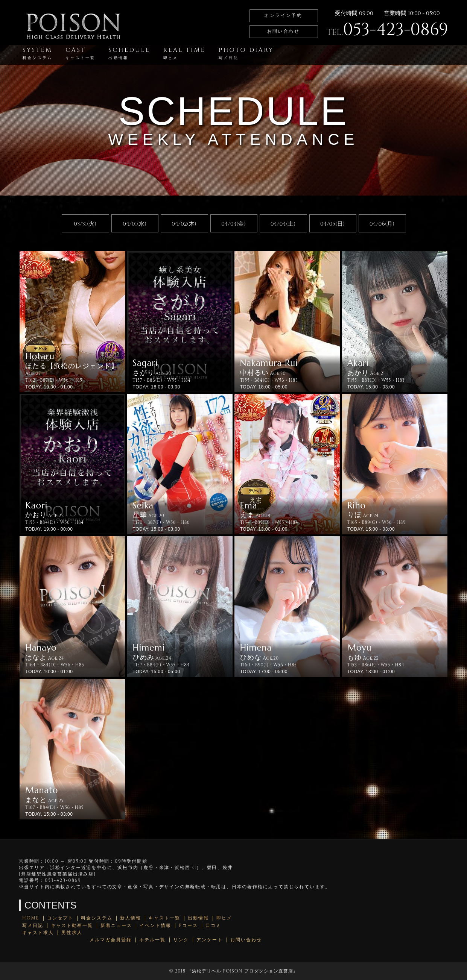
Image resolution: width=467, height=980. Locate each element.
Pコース (188, 926)
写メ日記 (33, 926)
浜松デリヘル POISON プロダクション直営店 (242, 971)
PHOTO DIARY (246, 53)
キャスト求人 (38, 933)
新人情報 (131, 918)
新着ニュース (116, 926)
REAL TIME (184, 53)
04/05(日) (332, 224)
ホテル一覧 (152, 940)
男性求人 (72, 933)
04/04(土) (283, 224)
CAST (80, 53)
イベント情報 (155, 926)
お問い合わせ (283, 31)
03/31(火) (85, 224)
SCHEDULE (129, 53)
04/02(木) (184, 224)
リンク (181, 940)
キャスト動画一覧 (72, 926)
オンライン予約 (283, 15)
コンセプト (60, 918)
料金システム (97, 918)
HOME (31, 918)
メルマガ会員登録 (111, 940)
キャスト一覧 (164, 918)
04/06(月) (382, 224)
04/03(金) (233, 224)
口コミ (213, 926)
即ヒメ (224, 918)
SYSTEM (37, 53)
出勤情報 (198, 918)
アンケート (210, 940)
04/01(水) (135, 224)
